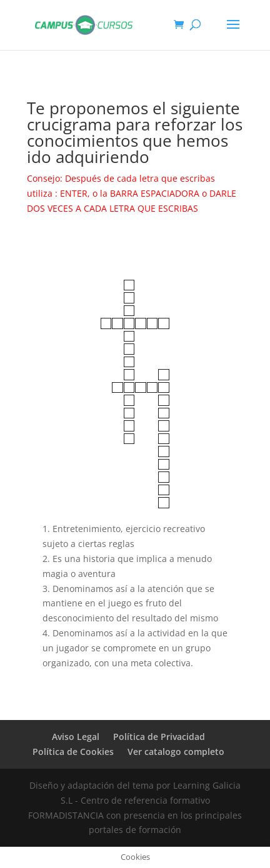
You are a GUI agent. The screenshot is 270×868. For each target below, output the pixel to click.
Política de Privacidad (159, 737)
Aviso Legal (76, 737)
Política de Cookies (73, 752)
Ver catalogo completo (176, 752)
